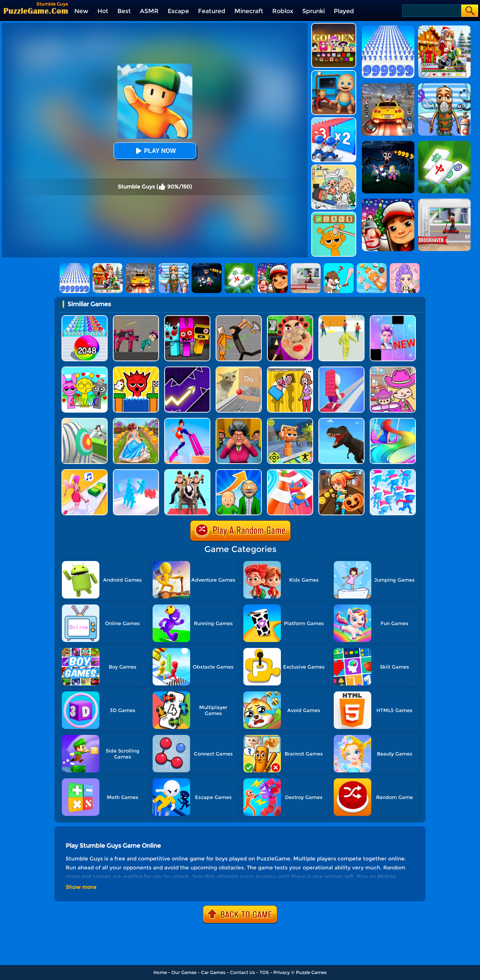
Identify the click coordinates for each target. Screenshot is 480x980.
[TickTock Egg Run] (136, 369)
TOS (264, 972)
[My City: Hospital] (334, 167)
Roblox (283, 11)
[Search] (431, 11)
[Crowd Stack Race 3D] (136, 472)
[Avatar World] (393, 369)
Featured (212, 11)
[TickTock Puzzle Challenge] (239, 369)
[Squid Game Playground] (136, 318)
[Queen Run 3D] (187, 472)
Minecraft (249, 11)
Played (344, 11)
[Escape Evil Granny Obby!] (290, 318)
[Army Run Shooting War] (334, 120)
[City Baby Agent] (334, 73)
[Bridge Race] (341, 369)
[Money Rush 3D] (85, 472)
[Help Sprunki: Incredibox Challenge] (334, 215)
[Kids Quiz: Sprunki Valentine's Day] (85, 369)
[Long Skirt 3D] (136, 421)
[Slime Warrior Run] (341, 318)
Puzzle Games (311, 972)
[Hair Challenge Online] (393, 421)
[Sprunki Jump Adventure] (290, 421)
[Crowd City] (393, 472)
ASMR (149, 11)
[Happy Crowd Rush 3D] (290, 472)
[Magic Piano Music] (393, 318)
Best (124, 11)
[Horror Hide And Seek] (239, 421)
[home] (36, 11)
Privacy (282, 972)
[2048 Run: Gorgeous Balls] (85, 318)
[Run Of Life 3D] (239, 472)
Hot (103, 11)
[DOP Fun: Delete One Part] (290, 369)
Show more (81, 887)
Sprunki (313, 11)
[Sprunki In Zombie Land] (187, 318)
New (81, 11)
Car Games (213, 972)
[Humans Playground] (239, 318)
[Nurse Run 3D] (85, 421)
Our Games (184, 972)
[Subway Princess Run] (341, 472)
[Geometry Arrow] (187, 369)
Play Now (154, 151)
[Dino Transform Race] (341, 421)
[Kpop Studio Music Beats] (334, 26)
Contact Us (242, 972)
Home (160, 972)
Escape (178, 11)
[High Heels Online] (187, 421)
